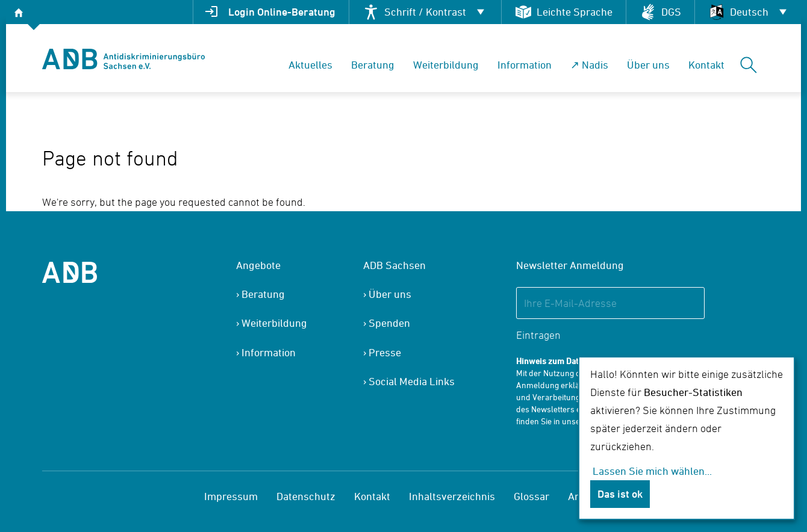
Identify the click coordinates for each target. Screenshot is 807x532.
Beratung (373, 65)
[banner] (123, 59)
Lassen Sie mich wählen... (652, 471)
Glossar (531, 496)
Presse (385, 352)
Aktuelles (310, 65)
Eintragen (538, 335)
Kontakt (706, 65)
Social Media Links (412, 381)
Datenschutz (306, 496)
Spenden (389, 323)
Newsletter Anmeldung (570, 265)
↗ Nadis (589, 65)
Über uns (648, 65)
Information (525, 65)
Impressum (231, 496)
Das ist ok (620, 494)
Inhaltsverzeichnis (452, 496)
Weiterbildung (446, 65)
